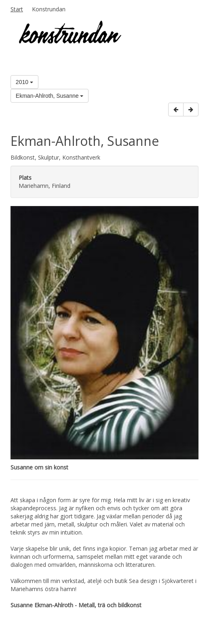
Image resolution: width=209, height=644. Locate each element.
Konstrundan (49, 9)
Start (17, 9)
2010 (24, 82)
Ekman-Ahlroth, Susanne (50, 96)
